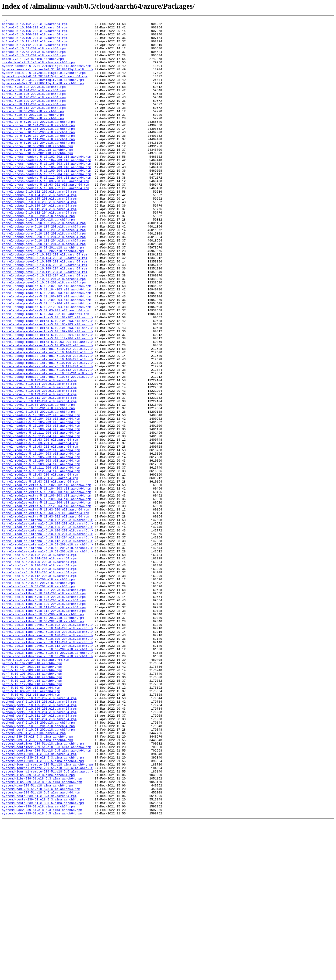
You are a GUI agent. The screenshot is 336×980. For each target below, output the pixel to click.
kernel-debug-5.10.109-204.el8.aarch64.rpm (39, 243)
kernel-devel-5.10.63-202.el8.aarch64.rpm (38, 490)
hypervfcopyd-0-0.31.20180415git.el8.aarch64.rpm (45, 88)
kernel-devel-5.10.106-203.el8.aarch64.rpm (39, 465)
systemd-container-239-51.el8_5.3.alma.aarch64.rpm (46, 893)
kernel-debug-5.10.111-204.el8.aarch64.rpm (39, 247)
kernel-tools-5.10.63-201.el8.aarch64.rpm (38, 696)
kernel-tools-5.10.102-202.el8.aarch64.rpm (39, 662)
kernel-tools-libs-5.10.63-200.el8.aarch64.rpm (43, 734)
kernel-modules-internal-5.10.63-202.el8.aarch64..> (47, 658)
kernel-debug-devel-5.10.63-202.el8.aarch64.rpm (44, 335)
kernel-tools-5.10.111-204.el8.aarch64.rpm (39, 683)
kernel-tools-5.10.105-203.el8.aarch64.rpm (39, 671)
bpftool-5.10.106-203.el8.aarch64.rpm (35, 38)
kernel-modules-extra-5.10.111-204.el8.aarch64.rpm (46, 599)
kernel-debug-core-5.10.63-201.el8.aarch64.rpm (43, 293)
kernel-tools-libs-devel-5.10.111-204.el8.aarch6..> (47, 767)
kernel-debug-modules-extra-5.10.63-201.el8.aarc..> (47, 407)
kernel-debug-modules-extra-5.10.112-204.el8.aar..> (47, 402)
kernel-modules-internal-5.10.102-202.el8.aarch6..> (47, 620)
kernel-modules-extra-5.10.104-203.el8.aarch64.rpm (46, 583)
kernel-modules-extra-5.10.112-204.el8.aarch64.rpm (46, 604)
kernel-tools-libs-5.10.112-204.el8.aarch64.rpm (44, 729)
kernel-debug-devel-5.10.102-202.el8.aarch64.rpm (45, 302)
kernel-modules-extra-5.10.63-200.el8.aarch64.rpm (45, 608)
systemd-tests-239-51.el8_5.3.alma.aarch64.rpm (43, 956)
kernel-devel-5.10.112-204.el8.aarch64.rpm (39, 478)
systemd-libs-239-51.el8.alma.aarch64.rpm (38, 926)
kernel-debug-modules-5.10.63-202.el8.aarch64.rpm (45, 373)
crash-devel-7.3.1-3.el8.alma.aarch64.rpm (38, 71)
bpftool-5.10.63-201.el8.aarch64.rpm (34, 59)
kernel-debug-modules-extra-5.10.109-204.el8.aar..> (47, 394)
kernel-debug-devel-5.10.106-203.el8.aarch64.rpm (45, 314)
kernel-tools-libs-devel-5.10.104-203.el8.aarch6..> (47, 750)
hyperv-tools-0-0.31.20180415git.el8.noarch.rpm (44, 84)
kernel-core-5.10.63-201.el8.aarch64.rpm (37, 176)
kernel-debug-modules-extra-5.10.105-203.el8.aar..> (47, 386)
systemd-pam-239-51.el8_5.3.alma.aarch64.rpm (41, 943)
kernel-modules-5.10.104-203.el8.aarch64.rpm (41, 541)
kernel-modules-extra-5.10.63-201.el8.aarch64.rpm (45, 612)
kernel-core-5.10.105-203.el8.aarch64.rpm (38, 151)
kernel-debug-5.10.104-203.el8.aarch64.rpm (39, 231)
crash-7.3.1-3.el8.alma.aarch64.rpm (33, 67)
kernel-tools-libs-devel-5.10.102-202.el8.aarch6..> (47, 746)
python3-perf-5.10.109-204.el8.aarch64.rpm (39, 851)
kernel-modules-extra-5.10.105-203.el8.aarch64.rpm (46, 587)
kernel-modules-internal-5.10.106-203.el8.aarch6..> (47, 633)
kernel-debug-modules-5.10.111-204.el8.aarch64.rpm (46, 361)
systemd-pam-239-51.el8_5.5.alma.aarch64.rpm (41, 947)
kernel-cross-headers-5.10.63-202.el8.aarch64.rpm (45, 222)
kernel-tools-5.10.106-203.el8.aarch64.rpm (39, 675)
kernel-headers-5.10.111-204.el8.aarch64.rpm (41, 516)
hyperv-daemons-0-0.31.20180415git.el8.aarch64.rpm (46, 75)
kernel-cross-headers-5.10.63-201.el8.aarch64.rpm (45, 218)
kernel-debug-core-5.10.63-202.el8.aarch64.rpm (43, 298)
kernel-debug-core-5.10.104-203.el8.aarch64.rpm (44, 268)
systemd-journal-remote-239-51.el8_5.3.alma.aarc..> (47, 918)
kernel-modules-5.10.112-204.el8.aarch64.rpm (41, 562)
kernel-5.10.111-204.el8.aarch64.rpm (34, 122)
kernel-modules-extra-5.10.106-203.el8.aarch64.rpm (46, 591)
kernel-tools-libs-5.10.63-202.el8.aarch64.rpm (43, 742)
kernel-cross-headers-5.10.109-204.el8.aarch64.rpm (46, 201)
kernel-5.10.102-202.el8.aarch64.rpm (34, 101)
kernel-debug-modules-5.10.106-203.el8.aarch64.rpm (46, 352)
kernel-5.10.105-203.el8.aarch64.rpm (34, 109)
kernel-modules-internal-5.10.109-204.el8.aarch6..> (47, 637)
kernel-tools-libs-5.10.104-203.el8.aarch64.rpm (44, 708)
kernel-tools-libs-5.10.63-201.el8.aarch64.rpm (43, 738)
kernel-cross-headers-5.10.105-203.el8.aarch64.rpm (46, 193)
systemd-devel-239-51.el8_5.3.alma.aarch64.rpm (43, 905)
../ (5, 21)
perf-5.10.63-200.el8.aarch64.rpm (31, 822)
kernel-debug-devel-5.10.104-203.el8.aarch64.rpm (45, 306)
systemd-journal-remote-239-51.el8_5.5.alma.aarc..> (47, 922)
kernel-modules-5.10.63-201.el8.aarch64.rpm (40, 570)
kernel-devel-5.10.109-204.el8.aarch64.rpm (39, 470)
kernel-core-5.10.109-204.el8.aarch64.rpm (38, 159)
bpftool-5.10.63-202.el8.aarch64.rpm (34, 63)
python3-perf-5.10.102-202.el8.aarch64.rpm (39, 834)
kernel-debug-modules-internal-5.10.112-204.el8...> (47, 440)
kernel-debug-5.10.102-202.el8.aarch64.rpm (39, 226)
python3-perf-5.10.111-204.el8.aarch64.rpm (39, 855)
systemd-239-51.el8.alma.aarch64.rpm (34, 876)
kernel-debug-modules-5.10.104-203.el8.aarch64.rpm (46, 344)
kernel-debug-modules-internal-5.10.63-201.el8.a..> (47, 444)
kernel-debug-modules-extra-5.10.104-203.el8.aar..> (47, 381)
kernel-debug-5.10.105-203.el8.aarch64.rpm (39, 235)
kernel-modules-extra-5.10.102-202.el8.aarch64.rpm (46, 578)
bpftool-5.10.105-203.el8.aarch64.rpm (35, 34)
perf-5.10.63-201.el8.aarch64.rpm (31, 826)
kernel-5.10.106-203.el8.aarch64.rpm (34, 113)
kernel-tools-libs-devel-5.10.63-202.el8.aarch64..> (47, 784)
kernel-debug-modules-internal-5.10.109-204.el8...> (47, 432)
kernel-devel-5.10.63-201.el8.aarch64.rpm (38, 486)
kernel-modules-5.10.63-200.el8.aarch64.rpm (40, 566)
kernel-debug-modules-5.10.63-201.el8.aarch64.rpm (45, 369)
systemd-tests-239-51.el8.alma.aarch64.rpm (39, 952)
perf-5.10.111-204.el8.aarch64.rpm (32, 813)
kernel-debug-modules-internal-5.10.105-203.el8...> (47, 423)
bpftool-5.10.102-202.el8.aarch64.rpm (35, 25)
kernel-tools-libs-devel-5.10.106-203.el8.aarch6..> (47, 759)
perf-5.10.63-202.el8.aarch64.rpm (31, 830)
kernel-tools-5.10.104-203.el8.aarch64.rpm (39, 667)
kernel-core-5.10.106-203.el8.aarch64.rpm (38, 155)
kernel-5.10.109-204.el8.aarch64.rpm (34, 117)
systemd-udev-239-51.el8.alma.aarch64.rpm (38, 964)
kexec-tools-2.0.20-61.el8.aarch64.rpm (36, 788)
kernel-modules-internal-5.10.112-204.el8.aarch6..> (47, 646)
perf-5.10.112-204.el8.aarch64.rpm (32, 817)
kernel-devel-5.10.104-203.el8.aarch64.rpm (39, 457)
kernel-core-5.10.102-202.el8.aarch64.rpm (38, 143)
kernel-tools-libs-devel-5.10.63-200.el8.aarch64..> (47, 776)
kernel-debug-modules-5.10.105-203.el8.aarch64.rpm (46, 348)
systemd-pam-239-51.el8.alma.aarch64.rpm (37, 939)
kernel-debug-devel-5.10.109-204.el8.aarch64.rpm (45, 319)
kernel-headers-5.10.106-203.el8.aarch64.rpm (41, 507)
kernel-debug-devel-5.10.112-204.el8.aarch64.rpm (45, 327)
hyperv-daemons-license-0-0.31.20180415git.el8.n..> (47, 80)
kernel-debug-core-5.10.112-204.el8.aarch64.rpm (44, 289)
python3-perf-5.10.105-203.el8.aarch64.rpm (39, 843)
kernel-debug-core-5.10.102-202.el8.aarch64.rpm (44, 264)
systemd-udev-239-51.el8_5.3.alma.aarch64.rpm (42, 968)
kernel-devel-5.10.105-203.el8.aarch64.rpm (39, 461)
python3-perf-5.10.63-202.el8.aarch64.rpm (38, 872)
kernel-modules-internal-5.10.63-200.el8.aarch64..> (47, 650)
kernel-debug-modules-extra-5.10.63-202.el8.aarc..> (47, 411)
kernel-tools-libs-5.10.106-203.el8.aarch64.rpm (44, 717)
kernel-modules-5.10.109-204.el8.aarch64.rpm (41, 553)
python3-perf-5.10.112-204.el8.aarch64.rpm (39, 859)
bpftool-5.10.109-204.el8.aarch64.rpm (35, 42)
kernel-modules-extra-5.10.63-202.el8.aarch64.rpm (45, 616)
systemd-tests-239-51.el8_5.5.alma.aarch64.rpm (43, 960)
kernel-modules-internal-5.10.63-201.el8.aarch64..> (47, 654)
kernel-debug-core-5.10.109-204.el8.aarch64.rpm (44, 281)
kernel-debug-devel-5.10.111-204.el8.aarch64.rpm (45, 323)
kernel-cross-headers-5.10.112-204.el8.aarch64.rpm (46, 210)
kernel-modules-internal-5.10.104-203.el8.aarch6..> (47, 625)
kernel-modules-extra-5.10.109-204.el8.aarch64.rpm (46, 595)
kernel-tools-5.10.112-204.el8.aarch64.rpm (39, 687)
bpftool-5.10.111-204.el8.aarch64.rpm (35, 46)
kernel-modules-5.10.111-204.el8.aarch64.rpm (41, 558)
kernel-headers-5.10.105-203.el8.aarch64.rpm (41, 503)
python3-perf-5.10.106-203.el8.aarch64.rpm (39, 847)
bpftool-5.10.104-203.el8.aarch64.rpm (35, 29)
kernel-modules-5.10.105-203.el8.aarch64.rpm (41, 545)
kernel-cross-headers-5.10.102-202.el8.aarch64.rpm (46, 184)
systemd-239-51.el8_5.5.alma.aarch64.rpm (37, 885)
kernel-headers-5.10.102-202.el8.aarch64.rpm (41, 495)
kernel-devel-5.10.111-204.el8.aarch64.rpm (39, 474)
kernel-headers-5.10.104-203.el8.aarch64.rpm (41, 499)
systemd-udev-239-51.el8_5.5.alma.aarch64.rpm (42, 973)
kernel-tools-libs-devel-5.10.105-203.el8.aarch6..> (47, 755)
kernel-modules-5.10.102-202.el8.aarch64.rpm (41, 537)
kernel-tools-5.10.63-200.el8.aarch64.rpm (38, 692)
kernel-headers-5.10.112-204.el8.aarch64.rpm (41, 520)
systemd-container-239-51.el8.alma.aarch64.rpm (43, 889)
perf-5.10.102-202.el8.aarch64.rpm (32, 792)
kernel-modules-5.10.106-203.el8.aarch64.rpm (41, 549)
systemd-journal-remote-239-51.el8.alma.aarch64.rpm (47, 914)
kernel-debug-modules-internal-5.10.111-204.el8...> (47, 436)
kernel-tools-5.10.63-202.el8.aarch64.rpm (38, 700)
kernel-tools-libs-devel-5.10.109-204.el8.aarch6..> (47, 763)
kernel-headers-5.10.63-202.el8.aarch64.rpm (40, 532)
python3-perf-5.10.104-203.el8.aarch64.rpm (39, 838)
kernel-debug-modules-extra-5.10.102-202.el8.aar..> (47, 377)
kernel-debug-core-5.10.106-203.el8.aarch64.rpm (44, 277)
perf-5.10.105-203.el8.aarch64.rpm (32, 801)
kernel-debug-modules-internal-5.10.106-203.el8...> (47, 428)
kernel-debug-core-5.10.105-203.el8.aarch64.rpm (44, 272)
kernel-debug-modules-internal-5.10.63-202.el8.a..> (47, 449)
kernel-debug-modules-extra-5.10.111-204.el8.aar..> (47, 398)
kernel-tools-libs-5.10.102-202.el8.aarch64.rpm (44, 704)
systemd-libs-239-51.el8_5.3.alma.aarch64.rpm (42, 931)
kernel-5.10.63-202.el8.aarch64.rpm (33, 138)
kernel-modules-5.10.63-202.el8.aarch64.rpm (40, 574)
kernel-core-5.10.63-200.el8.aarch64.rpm (37, 172)
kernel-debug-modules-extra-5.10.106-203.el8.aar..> (47, 390)
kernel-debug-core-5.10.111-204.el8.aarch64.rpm (44, 285)
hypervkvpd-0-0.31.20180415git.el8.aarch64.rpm (43, 92)
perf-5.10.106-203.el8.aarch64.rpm (32, 805)
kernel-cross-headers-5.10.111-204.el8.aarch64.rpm (46, 205)
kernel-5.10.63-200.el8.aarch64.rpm (33, 130)
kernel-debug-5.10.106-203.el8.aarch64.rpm (39, 239)
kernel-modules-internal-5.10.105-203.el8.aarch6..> (47, 629)
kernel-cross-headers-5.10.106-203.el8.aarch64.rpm (46, 197)
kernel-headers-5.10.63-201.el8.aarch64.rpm (40, 528)
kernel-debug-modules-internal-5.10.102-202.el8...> (47, 415)
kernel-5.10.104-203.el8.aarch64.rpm (34, 105)
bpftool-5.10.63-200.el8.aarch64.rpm (34, 54)
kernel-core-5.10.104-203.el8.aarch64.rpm (38, 147)
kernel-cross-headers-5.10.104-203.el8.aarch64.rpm (46, 189)
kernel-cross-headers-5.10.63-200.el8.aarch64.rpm (45, 214)
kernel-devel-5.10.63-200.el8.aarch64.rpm (38, 482)
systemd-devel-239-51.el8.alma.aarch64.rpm (39, 901)
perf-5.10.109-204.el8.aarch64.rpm (32, 809)
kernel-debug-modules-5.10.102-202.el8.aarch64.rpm (46, 340)
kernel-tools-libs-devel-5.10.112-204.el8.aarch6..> (47, 771)
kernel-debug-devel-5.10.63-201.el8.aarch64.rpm (44, 331)
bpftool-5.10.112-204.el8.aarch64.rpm (35, 50)
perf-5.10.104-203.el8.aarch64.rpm (32, 796)
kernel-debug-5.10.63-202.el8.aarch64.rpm (38, 260)
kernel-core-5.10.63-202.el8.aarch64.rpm (37, 180)
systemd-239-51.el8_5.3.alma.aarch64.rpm (37, 880)
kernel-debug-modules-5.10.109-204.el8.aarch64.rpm (46, 356)
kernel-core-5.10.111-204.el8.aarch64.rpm (38, 163)
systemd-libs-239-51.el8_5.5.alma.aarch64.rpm (42, 935)
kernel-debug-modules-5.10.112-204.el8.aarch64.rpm (46, 365)
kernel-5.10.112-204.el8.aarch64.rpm (34, 126)
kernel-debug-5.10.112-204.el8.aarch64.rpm (39, 252)
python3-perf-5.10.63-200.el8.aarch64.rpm (38, 864)
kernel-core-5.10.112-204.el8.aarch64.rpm (38, 168)
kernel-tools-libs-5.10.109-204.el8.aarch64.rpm (44, 721)
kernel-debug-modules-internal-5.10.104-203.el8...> (47, 419)
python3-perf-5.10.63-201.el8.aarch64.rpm (38, 868)
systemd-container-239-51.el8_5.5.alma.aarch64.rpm (46, 897)
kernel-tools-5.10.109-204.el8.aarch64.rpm (39, 679)
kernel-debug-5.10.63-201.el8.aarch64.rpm (38, 256)
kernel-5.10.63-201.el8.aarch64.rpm (33, 134)
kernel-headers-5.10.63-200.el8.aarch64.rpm (40, 524)
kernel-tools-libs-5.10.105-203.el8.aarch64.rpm (44, 713)
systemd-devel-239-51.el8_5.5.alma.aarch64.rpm (43, 910)
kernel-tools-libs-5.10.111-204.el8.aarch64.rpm (44, 725)
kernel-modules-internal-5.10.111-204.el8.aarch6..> (47, 641)
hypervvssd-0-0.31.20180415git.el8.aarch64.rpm (43, 96)
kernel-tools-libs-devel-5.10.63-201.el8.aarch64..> (47, 780)
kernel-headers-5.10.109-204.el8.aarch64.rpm (41, 511)
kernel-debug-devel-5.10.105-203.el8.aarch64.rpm (45, 310)
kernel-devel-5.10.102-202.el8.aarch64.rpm (39, 453)
